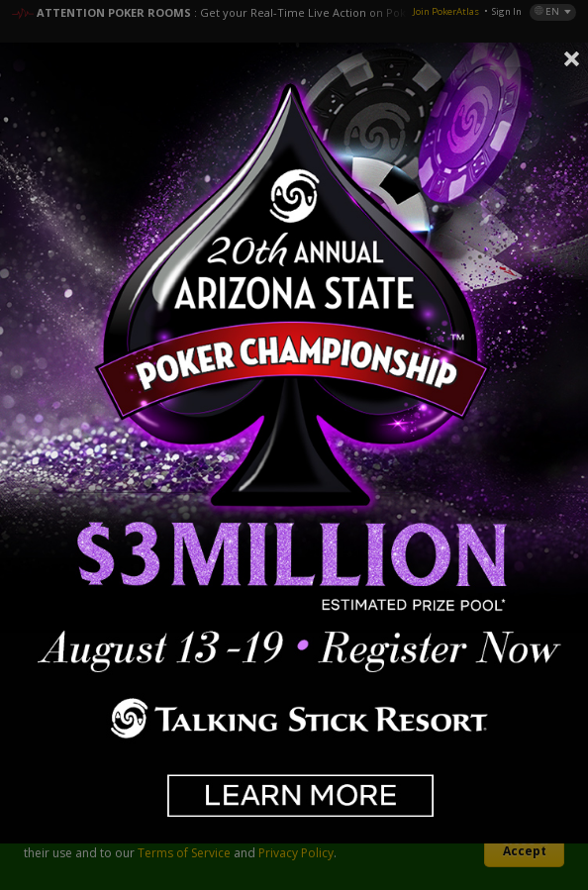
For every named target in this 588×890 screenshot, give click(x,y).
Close (572, 58)
